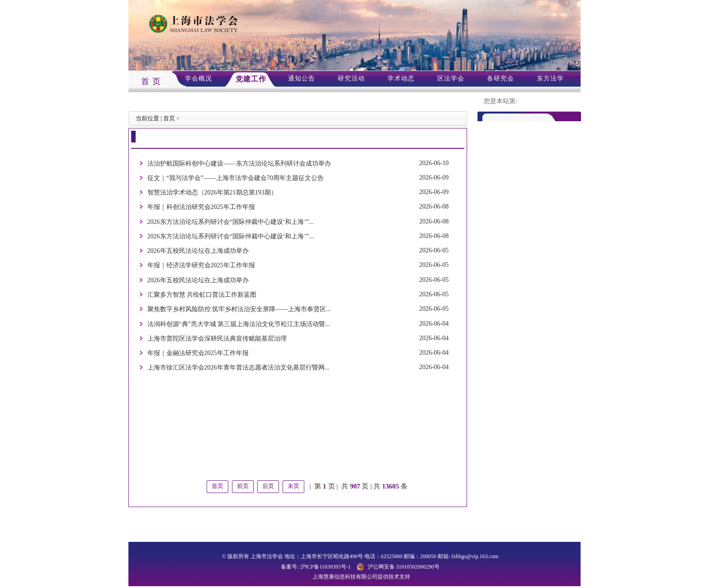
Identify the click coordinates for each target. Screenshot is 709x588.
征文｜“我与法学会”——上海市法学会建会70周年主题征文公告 (236, 178)
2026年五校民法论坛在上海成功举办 (198, 251)
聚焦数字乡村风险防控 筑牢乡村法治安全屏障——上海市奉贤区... (239, 310)
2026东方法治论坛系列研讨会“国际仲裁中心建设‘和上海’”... (231, 222)
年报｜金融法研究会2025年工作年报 (198, 353)
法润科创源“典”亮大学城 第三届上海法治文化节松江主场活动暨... (239, 324)
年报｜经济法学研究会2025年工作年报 (201, 266)
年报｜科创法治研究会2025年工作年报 (201, 207)
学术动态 (401, 78)
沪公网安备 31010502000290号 (404, 567)
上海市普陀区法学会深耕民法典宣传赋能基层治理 (217, 339)
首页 (169, 118)
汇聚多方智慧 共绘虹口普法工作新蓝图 (202, 295)
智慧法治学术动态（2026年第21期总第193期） (212, 192)
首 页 (151, 81)
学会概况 (199, 78)
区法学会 (451, 78)
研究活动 (351, 78)
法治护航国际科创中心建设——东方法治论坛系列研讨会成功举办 (239, 164)
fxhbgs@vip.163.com (475, 556)
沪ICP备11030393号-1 (326, 567)
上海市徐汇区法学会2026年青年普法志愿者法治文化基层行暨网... (239, 368)
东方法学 (550, 78)
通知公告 (302, 78)
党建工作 (251, 79)
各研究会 (501, 78)
